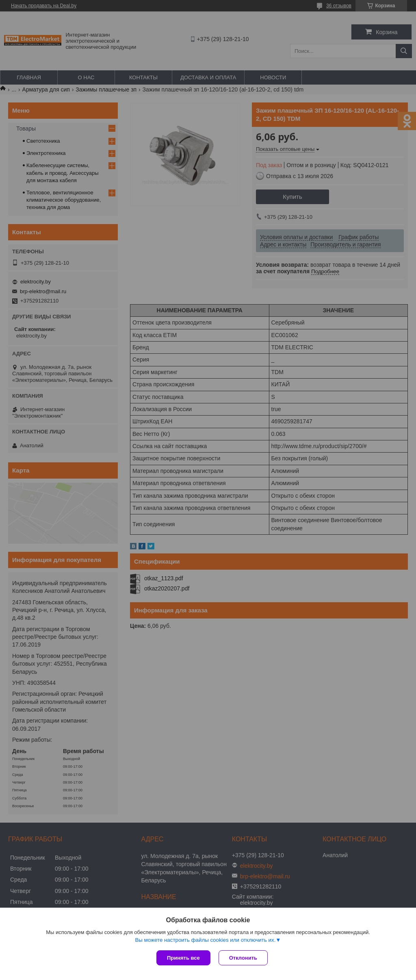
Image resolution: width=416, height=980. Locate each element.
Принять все (183, 958)
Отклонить (243, 958)
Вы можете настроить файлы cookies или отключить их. (205, 940)
